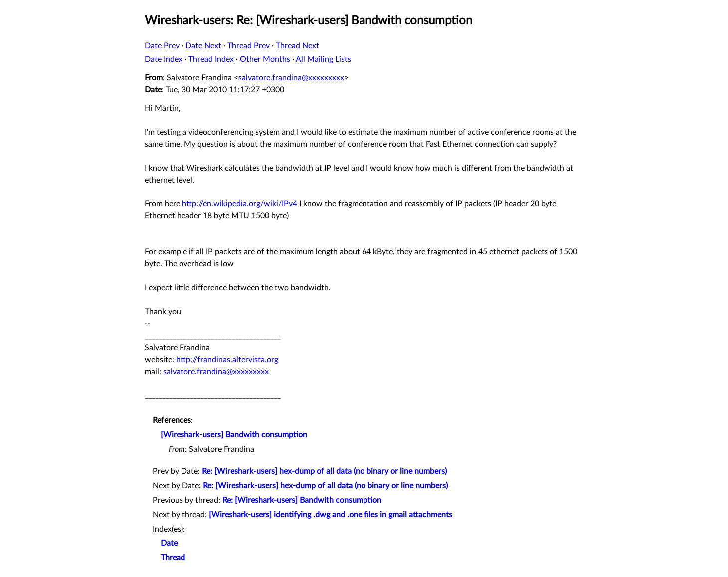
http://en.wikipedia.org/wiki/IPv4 (240, 204)
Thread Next (297, 46)
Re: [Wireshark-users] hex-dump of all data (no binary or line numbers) (324, 471)
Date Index (164, 59)
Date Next (203, 46)
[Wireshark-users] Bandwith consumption (234, 435)
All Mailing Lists (323, 59)
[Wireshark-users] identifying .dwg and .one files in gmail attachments (331, 515)
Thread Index (211, 59)
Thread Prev (249, 46)
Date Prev (162, 46)
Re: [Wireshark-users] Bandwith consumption (302, 500)
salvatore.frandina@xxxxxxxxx (291, 78)
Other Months (265, 59)
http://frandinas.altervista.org (227, 360)
